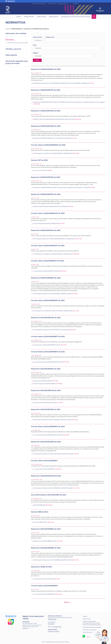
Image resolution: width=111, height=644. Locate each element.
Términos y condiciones (89, 630)
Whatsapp (84, 636)
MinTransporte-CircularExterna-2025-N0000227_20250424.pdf (53, 254)
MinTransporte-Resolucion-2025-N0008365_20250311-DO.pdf (52, 294)
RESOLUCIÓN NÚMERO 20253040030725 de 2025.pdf (50, 206)
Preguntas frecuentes (39, 4)
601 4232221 (51, 624)
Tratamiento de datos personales (92, 627)
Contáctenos (52, 4)
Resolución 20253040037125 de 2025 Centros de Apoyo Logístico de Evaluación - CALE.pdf (61, 187)
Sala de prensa (54, 17)
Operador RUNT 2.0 (63, 4)
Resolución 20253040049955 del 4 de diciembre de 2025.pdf (52, 138)
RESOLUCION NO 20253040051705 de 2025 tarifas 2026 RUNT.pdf (54, 119)
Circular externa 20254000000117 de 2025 (46, 271)
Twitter (87, 637)
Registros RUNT (29, 17)
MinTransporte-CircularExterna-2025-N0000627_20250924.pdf (53, 153)
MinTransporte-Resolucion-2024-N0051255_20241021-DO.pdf (52, 420)
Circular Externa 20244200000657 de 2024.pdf (48, 435)
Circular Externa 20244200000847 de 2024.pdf (48, 362)
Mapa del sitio (87, 619)
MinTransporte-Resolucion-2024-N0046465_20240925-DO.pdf (53, 488)
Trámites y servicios (13, 49)
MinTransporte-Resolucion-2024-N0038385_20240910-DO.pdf (52, 560)
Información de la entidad (16, 33)
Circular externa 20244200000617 (44, 469)
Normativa (10, 40)
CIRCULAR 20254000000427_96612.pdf (46, 224)
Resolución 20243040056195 (42, 381)
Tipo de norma (37, 37)
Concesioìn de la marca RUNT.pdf (44, 579)
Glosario (85, 616)
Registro (36, 53)
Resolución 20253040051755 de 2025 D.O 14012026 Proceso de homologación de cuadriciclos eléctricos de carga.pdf (69, 102)
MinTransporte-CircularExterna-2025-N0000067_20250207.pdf (53, 311)
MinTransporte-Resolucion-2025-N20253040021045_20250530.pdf (54, 239)
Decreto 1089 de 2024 (40, 522)
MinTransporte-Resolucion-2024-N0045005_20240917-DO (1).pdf (53, 454)
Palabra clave (50, 37)
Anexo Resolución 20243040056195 (44, 384)
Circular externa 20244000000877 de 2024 (47, 345)
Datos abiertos (11, 55)
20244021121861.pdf (39, 505)
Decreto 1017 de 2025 (40, 170)
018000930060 (52, 619)
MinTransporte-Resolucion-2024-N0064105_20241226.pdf (51, 330)
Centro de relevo (87, 632)
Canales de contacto (54, 631)
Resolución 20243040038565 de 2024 (45, 541)
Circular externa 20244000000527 (44, 594)
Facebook (76, 4)
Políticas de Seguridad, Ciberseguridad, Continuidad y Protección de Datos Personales (92, 623)
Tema (35, 45)
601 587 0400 (57, 627)
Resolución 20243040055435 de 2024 (45, 403)
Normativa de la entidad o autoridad (18, 43)
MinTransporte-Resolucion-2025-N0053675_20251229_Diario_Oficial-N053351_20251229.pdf (61, 83)
